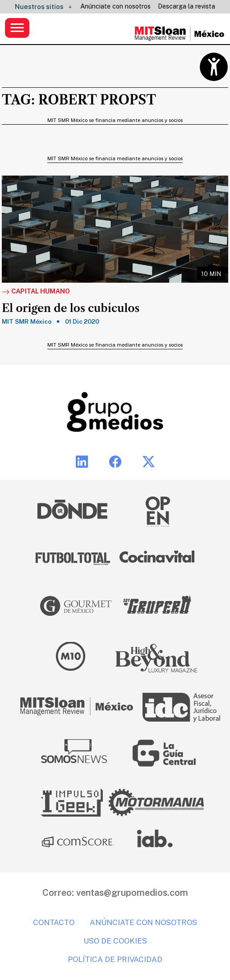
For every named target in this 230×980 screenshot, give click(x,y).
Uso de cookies (115, 941)
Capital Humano (36, 292)
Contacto (54, 922)
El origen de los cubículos (71, 308)
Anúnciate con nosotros (115, 6)
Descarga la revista (186, 6)
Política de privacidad (115, 959)
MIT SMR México (27, 321)
